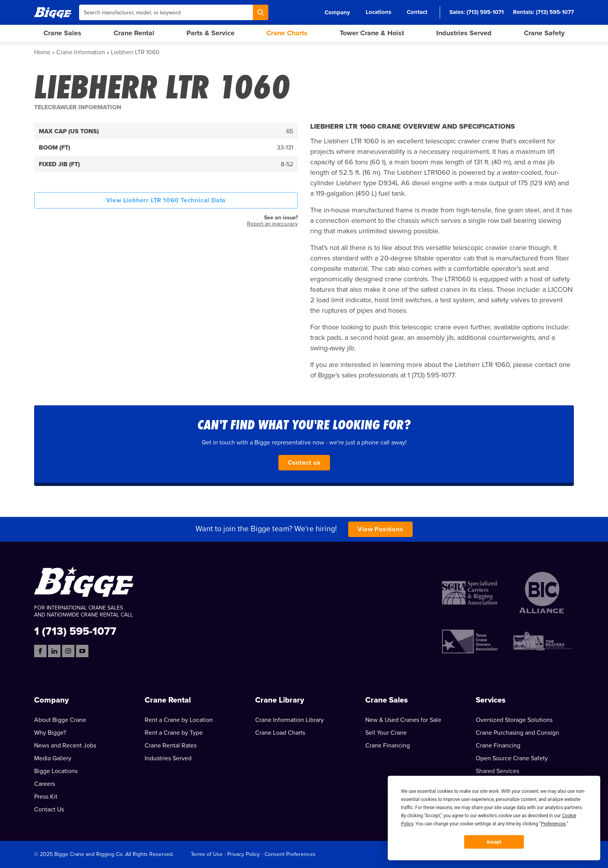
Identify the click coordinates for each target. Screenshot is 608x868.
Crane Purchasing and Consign (517, 733)
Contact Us (49, 809)
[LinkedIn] (54, 651)
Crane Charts (287, 33)
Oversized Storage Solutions (514, 720)
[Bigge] (53, 12)
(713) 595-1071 (485, 12)
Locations (378, 12)
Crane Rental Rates (171, 746)
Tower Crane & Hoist (372, 33)
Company (337, 12)
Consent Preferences (290, 854)
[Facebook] (40, 651)
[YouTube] (82, 651)
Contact (417, 12)
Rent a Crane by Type (174, 733)
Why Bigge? (50, 733)
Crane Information (81, 52)
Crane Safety (544, 33)
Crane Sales (62, 33)
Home (42, 52)
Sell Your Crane (386, 733)
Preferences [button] (553, 824)
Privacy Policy (244, 854)
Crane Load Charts (280, 733)
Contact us (304, 463)
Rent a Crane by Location (179, 720)
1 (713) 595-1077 (75, 631)
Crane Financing (388, 746)
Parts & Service (211, 33)
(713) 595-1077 (555, 12)
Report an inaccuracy (272, 224)
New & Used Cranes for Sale (403, 720)
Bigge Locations (56, 771)
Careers (45, 784)
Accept (494, 842)
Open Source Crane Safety (512, 758)
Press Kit (46, 797)
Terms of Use (207, 854)
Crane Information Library (289, 720)
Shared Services (497, 771)
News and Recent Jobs (65, 746)
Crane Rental (134, 33)
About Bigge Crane (60, 720)
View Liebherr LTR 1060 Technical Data (166, 200)
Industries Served (464, 33)
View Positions (380, 529)
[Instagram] (68, 651)
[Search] (261, 12)
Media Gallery (53, 758)
